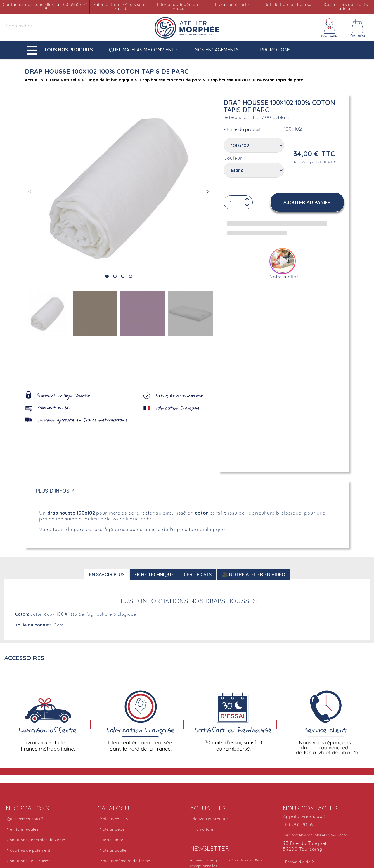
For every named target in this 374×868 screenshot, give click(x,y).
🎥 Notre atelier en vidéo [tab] (254, 574)
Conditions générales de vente (36, 840)
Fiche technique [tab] (154, 574)
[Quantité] (238, 203)
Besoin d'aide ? (299, 862)
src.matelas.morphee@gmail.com (316, 836)
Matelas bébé (112, 830)
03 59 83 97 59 (299, 825)
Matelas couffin (114, 819)
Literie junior (112, 840)
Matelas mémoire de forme (125, 861)
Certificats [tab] (198, 574)
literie (132, 519)
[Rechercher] (46, 26)
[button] (61, 50)
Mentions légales (22, 830)
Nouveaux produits (210, 819)
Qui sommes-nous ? (25, 819)
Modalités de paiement (28, 851)
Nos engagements (217, 50)
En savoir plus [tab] (107, 574)
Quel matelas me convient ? (143, 50)
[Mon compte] (330, 28)
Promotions (275, 50)
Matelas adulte (113, 851)
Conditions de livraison (29, 861)
